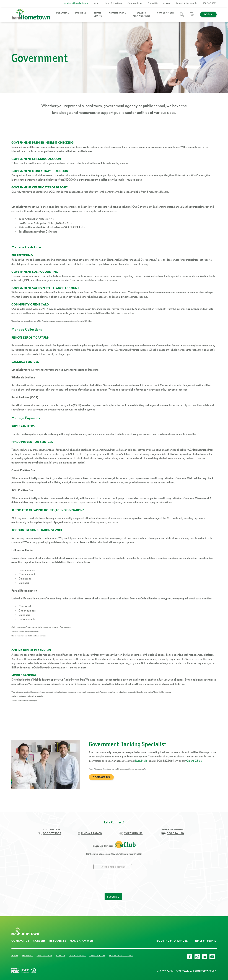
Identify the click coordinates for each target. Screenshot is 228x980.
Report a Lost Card (121, 956)
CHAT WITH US (133, 833)
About (96, 3)
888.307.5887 (210, 3)
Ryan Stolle (141, 761)
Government (166, 13)
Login (208, 14)
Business (81, 13)
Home (15, 956)
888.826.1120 (175, 833)
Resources (58, 941)
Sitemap (60, 956)
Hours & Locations (113, 3)
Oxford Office (194, 761)
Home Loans (98, 14)
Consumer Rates (135, 3)
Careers (167, 3)
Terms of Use (97, 956)
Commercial (118, 13)
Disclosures (44, 956)
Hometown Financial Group (75, 3)
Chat (192, 17)
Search (182, 17)
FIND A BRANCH (92, 833)
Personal (63, 13)
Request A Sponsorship (186, 3)
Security (28, 956)
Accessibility (77, 956)
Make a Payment (82, 941)
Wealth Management (142, 14)
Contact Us (153, 3)
